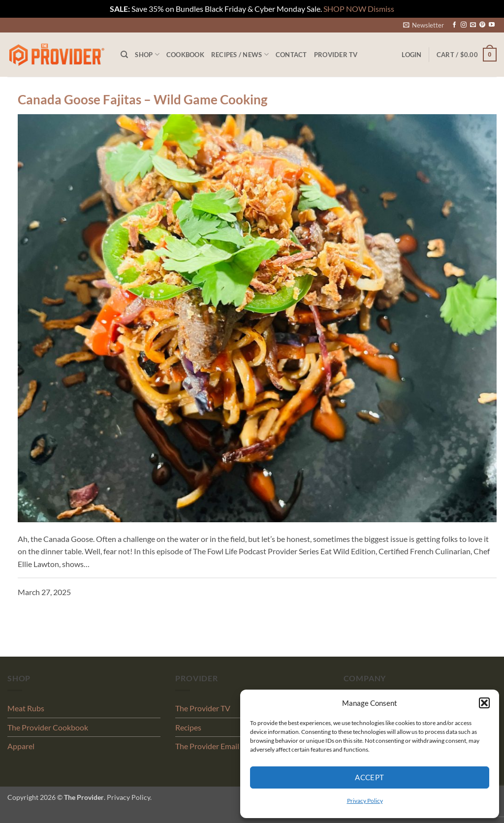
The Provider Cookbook (48, 727)
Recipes (188, 727)
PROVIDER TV (336, 55)
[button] (484, 703)
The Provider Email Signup (220, 746)
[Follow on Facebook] (454, 25)
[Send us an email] (473, 25)
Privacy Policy (365, 801)
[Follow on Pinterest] (482, 25)
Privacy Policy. (129, 797)
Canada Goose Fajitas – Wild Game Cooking (142, 99)
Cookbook (185, 55)
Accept (370, 777)
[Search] (124, 55)
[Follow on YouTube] (492, 25)
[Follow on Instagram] (464, 25)
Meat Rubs (26, 708)
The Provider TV (203, 708)
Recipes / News (240, 54)
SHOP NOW (345, 9)
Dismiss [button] (381, 9)
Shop (147, 54)
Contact (291, 55)
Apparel (21, 746)
